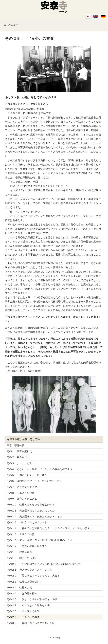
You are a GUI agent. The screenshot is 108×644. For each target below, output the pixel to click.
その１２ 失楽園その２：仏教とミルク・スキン (34, 516)
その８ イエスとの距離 (21, 493)
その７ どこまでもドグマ (22, 487)
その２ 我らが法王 (18, 457)
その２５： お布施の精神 (22, 593)
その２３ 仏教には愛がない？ (24, 582)
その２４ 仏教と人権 (19, 587)
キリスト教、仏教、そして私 (23, 439)
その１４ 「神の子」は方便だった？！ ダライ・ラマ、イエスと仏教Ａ (48, 528)
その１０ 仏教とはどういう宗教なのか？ (31, 505)
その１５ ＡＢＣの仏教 (21, 534)
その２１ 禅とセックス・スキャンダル (29, 570)
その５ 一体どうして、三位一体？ (27, 475)
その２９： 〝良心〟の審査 (23, 617)
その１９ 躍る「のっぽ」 (22, 558)
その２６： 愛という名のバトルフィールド (32, 599)
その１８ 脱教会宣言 (19, 552)
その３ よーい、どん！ (21, 463)
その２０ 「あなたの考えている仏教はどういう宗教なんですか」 (45, 564)
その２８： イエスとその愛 (23, 611)
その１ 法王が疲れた (19, 451)
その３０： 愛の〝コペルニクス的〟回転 (31, 623)
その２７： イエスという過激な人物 (28, 605)
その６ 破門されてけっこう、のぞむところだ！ (34, 481)
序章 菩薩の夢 (16, 445)
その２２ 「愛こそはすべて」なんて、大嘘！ (33, 576)
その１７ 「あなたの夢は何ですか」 (28, 546)
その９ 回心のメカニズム (22, 499)
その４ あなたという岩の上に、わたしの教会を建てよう (40, 469)
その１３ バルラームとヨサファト (27, 522)
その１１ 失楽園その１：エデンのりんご (31, 511)
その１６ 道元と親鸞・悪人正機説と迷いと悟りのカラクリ (41, 540)
